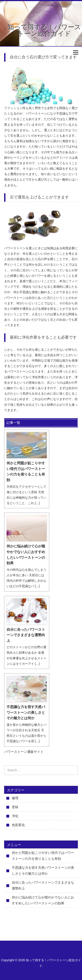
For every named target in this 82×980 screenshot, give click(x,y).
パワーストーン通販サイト (24, 752)
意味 (15, 807)
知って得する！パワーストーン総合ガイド (44, 30)
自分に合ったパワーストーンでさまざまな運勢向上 (26, 635)
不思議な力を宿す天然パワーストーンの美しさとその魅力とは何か (26, 712)
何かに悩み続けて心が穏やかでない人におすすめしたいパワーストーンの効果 (26, 555)
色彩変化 (18, 825)
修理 (15, 798)
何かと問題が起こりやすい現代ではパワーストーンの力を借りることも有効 (26, 472)
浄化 (15, 816)
